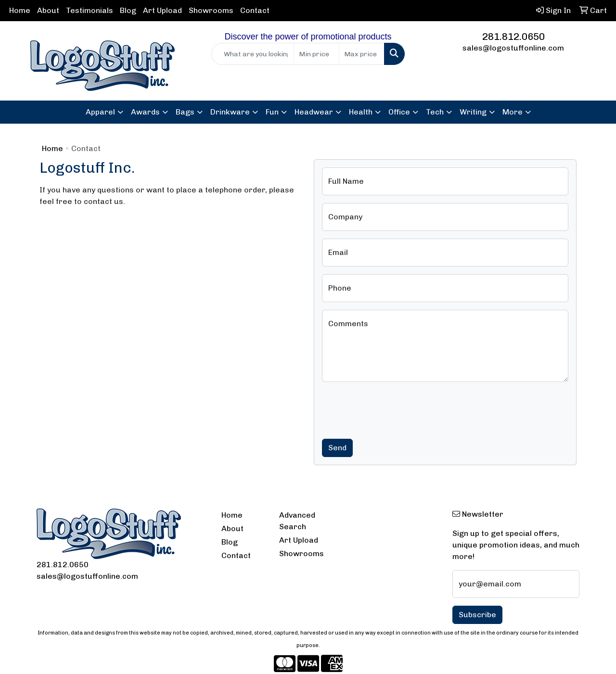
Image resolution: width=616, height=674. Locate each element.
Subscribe (477, 615)
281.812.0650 (513, 37)
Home (20, 10)
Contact (255, 10)
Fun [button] (272, 112)
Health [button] (361, 112)
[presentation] (395, 408)
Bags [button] (185, 112)
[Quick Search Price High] (362, 54)
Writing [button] (473, 112)
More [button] (513, 112)
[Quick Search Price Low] (316, 54)
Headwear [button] (314, 112)
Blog (128, 10)
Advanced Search (297, 521)
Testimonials (90, 10)
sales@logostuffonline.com (513, 48)
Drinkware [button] (230, 112)
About (48, 10)
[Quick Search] (253, 54)
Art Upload (162, 10)
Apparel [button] (100, 112)
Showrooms (211, 10)
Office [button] (399, 112)
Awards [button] (145, 112)
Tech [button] (435, 112)
